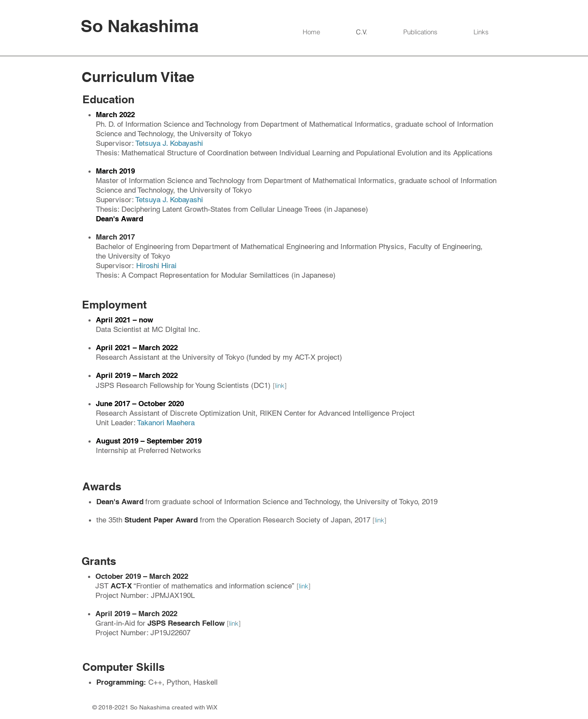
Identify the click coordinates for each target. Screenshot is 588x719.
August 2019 (118, 441)
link (280, 386)
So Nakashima (140, 26)
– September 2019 (171, 441)
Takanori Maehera (166, 423)
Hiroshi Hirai (156, 266)
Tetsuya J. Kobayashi (169, 143)
